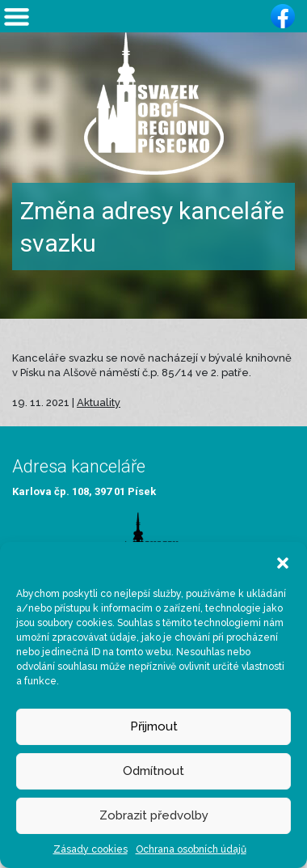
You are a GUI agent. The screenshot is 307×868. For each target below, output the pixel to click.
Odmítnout (153, 771)
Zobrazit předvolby (154, 815)
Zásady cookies (90, 849)
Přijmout (154, 726)
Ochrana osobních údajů (191, 849)
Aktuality (99, 402)
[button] (283, 562)
